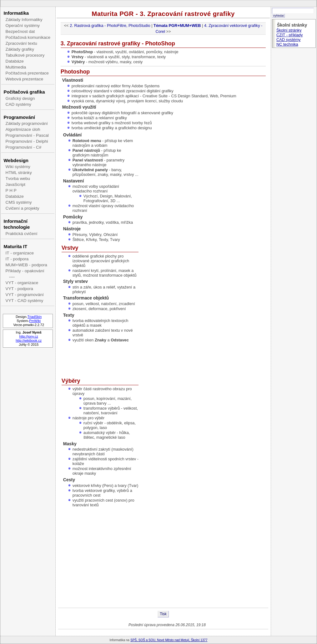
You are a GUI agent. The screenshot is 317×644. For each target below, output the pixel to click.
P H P (11, 190)
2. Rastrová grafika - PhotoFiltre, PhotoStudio (110, 26)
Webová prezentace (25, 79)
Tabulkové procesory (25, 55)
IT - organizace (20, 253)
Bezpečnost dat (20, 31)
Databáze (15, 61)
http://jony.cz (29, 336)
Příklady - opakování (25, 271)
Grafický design (20, 98)
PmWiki (35, 321)
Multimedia (16, 67)
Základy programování (27, 123)
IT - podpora (17, 259)
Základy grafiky (20, 49)
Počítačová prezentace (27, 73)
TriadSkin (35, 317)
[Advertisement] (163, 558)
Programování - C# (24, 147)
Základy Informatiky (24, 20)
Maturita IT (15, 246)
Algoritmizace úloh (23, 129)
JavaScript (15, 184)
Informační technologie (17, 224)
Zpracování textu (21, 43)
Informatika (16, 13)
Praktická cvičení (22, 234)
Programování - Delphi (27, 141)
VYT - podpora (19, 289)
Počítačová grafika (24, 92)
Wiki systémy (18, 167)
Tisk (163, 614)
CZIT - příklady (289, 35)
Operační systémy (23, 26)
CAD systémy (18, 104)
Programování (19, 117)
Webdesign (16, 160)
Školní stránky (289, 30)
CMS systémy (19, 202)
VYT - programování (25, 295)
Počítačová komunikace (28, 37)
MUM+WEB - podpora (26, 265)
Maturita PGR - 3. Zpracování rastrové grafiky (163, 14)
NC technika (287, 44)
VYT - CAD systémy (25, 301)
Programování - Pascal (27, 135)
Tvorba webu (18, 179)
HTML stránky (19, 173)
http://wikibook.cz (29, 340)
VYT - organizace (22, 283)
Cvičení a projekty (23, 208)
